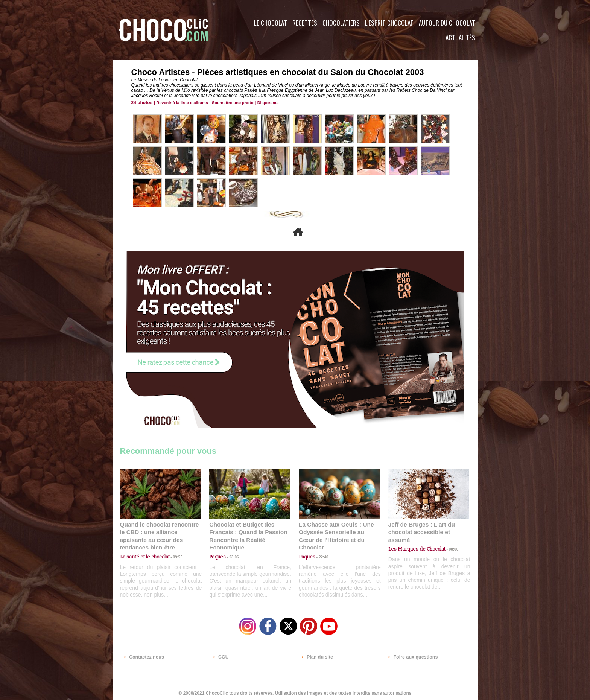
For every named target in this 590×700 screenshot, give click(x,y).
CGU (220, 654)
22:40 (321, 548)
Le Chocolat (271, 23)
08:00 (447, 541)
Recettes (305, 23)
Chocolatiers (341, 23)
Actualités (460, 37)
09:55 (173, 548)
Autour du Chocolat (447, 23)
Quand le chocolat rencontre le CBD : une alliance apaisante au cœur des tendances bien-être (160, 532)
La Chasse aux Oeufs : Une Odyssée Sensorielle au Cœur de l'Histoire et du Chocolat (336, 532)
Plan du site (316, 654)
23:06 (231, 556)
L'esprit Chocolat (389, 23)
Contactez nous (143, 654)
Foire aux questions (411, 654)
